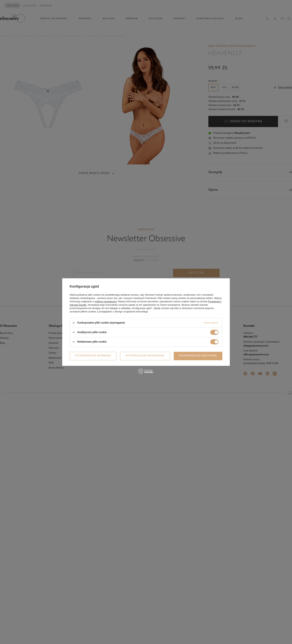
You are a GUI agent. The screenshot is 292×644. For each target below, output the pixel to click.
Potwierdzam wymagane (145, 356)
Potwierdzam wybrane (93, 356)
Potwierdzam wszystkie (198, 356)
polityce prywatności (106, 301)
